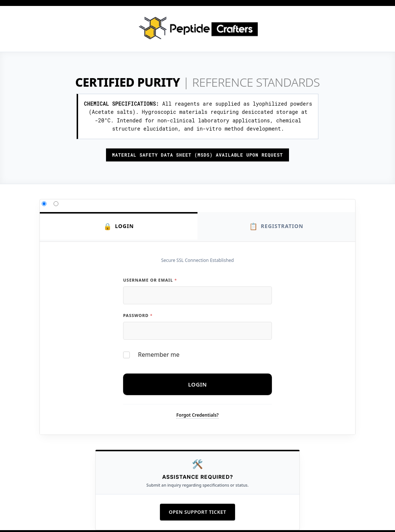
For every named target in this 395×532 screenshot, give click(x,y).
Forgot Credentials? (197, 415)
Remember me (159, 355)
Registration (276, 226)
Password (138, 315)
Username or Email (150, 280)
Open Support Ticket (197, 512)
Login (119, 226)
